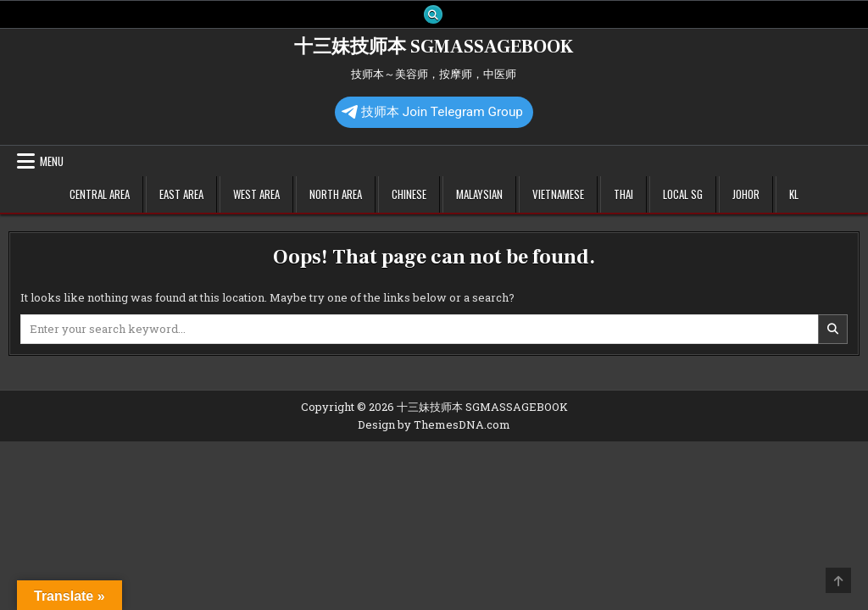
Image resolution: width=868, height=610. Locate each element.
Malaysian (479, 194)
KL (794, 194)
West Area (256, 194)
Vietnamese (558, 194)
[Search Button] (433, 14)
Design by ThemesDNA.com (434, 424)
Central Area (100, 194)
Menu (52, 161)
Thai (623, 194)
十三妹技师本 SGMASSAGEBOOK (434, 47)
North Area (336, 194)
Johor (746, 194)
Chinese (409, 194)
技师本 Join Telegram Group (432, 112)
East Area (181, 194)
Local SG (683, 194)
